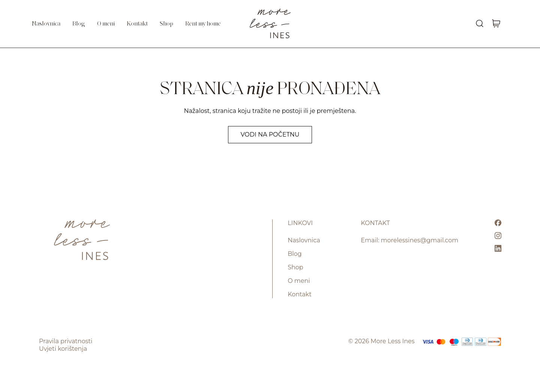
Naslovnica (46, 24)
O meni (106, 24)
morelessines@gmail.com (420, 240)
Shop (166, 24)
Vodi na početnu (270, 134)
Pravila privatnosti (66, 341)
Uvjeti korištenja (63, 349)
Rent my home (203, 24)
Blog (79, 24)
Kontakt (137, 24)
